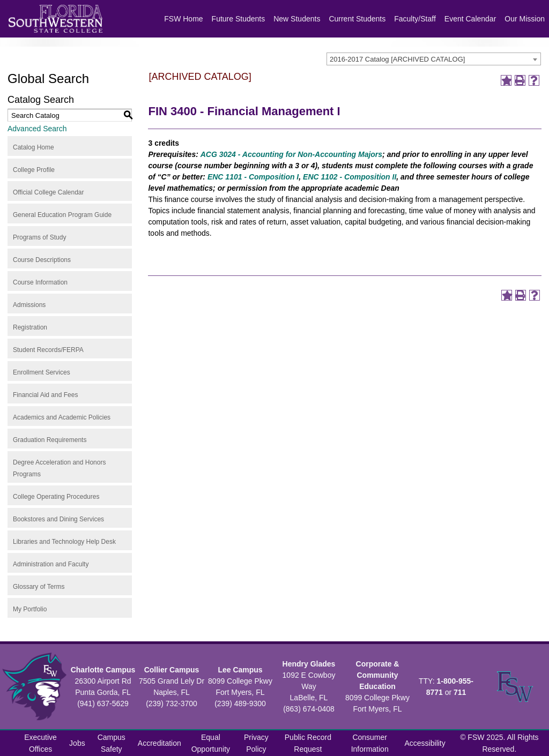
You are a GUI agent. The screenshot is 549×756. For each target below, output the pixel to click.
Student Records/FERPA (48, 350)
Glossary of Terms (39, 587)
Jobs (77, 743)
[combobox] (434, 59)
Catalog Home (34, 147)
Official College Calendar (49, 192)
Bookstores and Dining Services (58, 519)
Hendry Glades (309, 664)
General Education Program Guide (62, 215)
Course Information (40, 282)
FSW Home (183, 19)
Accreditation (159, 743)
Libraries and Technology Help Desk (64, 542)
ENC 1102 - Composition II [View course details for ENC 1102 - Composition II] (350, 177)
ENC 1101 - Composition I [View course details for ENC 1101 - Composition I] (252, 177)
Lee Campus (240, 670)
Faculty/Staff (415, 19)
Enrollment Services (42, 372)
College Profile (34, 170)
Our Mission (525, 19)
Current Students (357, 19)
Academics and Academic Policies (62, 417)
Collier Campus (172, 670)
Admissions (29, 305)
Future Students (239, 19)
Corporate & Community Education (378, 675)
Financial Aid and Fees (45, 395)
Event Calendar (470, 19)
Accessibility (425, 743)
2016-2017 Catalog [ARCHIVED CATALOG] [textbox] (397, 59)
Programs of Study (39, 237)
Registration (30, 327)
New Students (297, 19)
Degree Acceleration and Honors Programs (59, 468)
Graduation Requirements (50, 440)
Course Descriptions (42, 260)
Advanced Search (37, 129)
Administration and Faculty (51, 564)
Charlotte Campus (103, 670)
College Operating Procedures (56, 497)
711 (460, 692)
